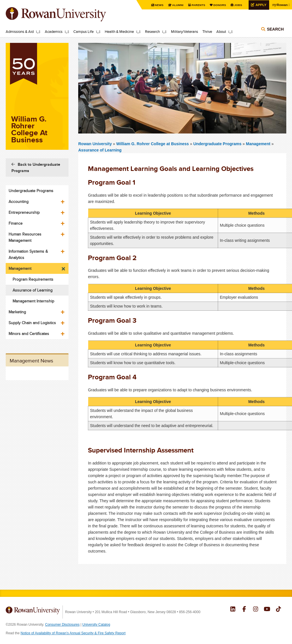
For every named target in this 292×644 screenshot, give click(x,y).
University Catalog (96, 625)
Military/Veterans (185, 31)
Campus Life (83, 31)
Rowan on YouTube (267, 610)
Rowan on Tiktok (278, 610)
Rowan (280, 5)
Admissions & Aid (20, 31)
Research (152, 31)
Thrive (207, 31)
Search (275, 29)
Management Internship (33, 301)
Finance (16, 223)
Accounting (19, 202)
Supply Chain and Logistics (32, 323)
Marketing (17, 312)
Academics (54, 31)
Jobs (237, 5)
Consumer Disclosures (62, 625)
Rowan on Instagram (256, 610)
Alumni (177, 5)
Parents (198, 5)
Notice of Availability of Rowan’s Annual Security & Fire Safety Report (73, 633)
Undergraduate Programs (218, 144)
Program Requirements (33, 279)
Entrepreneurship (24, 212)
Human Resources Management (25, 237)
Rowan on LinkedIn (233, 610)
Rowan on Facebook (244, 610)
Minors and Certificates (29, 334)
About (221, 31)
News (159, 5)
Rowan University (64, 14)
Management (258, 144)
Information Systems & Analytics (28, 254)
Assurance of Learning (100, 150)
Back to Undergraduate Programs (36, 168)
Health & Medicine (119, 31)
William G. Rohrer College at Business (153, 144)
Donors (219, 5)
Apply (260, 5)
